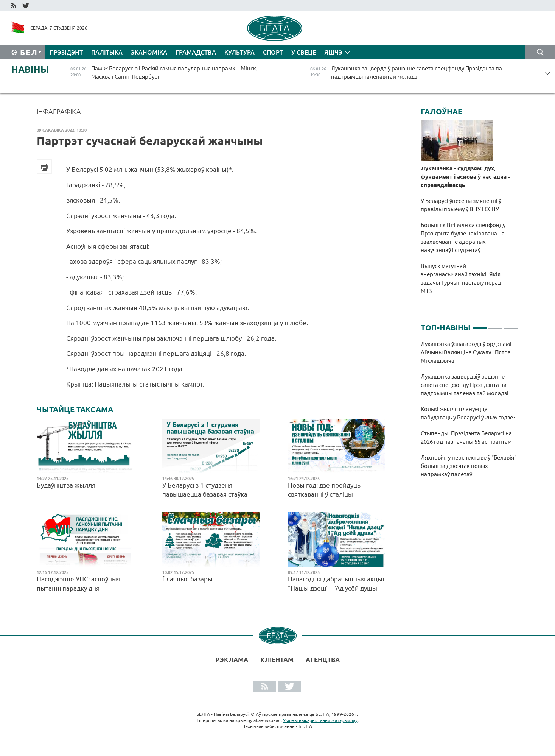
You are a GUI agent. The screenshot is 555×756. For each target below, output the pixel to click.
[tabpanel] (469, 413)
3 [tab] (511, 325)
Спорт (273, 52)
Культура (239, 52)
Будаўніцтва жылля (66, 485)
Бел (29, 52)
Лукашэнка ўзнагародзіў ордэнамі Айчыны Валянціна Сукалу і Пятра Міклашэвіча (466, 352)
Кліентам (277, 660)
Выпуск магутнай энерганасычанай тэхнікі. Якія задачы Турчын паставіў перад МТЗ (461, 278)
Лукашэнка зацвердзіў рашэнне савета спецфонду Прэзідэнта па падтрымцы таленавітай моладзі (465, 385)
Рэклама (232, 660)
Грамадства (196, 52)
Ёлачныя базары (187, 579)
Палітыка (107, 52)
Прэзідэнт (66, 52)
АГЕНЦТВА (323, 660)
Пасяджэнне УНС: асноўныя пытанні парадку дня (79, 584)
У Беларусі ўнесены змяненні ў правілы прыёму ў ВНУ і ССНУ (461, 205)
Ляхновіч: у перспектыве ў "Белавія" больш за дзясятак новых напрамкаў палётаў (469, 466)
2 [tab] (495, 325)
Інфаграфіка (59, 111)
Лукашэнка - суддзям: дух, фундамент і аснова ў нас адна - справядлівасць (465, 177)
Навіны (30, 69)
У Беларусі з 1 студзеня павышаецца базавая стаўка (205, 490)
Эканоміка (149, 52)
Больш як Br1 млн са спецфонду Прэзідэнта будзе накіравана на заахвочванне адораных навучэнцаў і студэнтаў (463, 238)
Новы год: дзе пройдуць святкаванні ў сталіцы (324, 490)
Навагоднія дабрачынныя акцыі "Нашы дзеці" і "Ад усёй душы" (336, 584)
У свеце (304, 52)
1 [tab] (480, 325)
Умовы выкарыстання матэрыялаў (320, 720)
